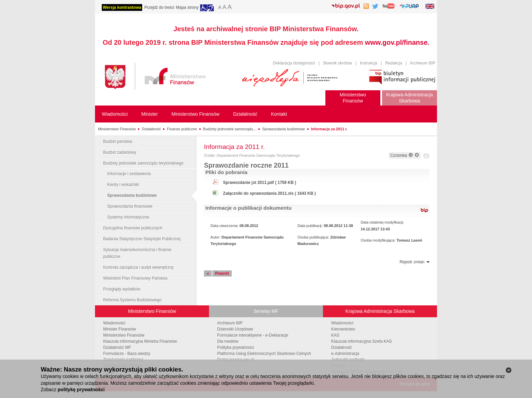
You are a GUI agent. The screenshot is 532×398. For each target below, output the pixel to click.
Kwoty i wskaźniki (123, 185)
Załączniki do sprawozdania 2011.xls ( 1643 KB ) (269, 193)
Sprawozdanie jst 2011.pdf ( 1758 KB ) (259, 183)
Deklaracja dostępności (294, 63)
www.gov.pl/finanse (396, 42)
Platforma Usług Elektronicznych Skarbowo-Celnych (264, 354)
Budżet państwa (118, 141)
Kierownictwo (343, 329)
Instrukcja (369, 63)
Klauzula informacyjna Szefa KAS (362, 341)
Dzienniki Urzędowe (235, 329)
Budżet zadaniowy (120, 152)
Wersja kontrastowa (122, 7)
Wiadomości (114, 323)
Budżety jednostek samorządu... (230, 129)
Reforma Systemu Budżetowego (132, 300)
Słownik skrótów (338, 63)
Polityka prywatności (236, 347)
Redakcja (394, 63)
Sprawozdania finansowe (130, 206)
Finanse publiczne (182, 129)
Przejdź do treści (159, 7)
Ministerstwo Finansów (117, 129)
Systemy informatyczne (128, 217)
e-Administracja (345, 354)
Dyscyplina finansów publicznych (133, 228)
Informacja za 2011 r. (329, 129)
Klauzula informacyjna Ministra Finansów (140, 341)
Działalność (151, 129)
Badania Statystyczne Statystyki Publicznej (142, 239)
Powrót (222, 273)
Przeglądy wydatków (122, 289)
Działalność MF (117, 347)
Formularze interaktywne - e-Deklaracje (253, 335)
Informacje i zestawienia (129, 174)
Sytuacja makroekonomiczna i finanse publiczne (137, 253)
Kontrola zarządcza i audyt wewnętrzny (138, 267)
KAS (335, 335)
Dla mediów (228, 341)
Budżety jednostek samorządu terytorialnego (143, 163)
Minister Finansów (120, 329)
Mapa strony (187, 7)
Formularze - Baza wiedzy (127, 354)
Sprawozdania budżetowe (284, 129)
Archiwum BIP (423, 63)
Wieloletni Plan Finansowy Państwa (135, 278)
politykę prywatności (81, 390)
